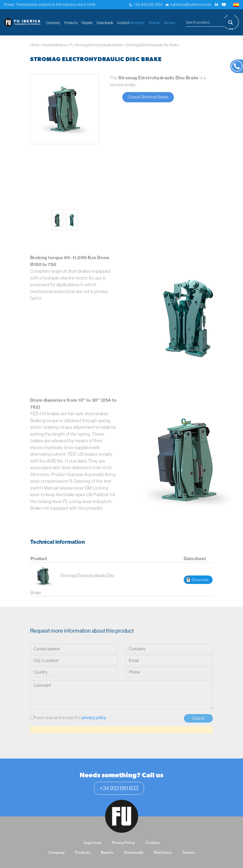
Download (200, 580)
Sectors (169, 23)
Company (53, 23)
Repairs (87, 23)
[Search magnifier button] (231, 22)
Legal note (93, 843)
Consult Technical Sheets (148, 97)
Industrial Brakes (54, 45)
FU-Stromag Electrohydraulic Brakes (96, 45)
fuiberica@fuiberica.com (189, 4)
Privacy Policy (123, 843)
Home (35, 45)
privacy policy (94, 717)
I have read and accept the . (68, 717)
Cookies (153, 843)
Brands (154, 23)
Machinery (137, 23)
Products (71, 23)
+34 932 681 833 (146, 4)
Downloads (105, 23)
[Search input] (205, 22)
